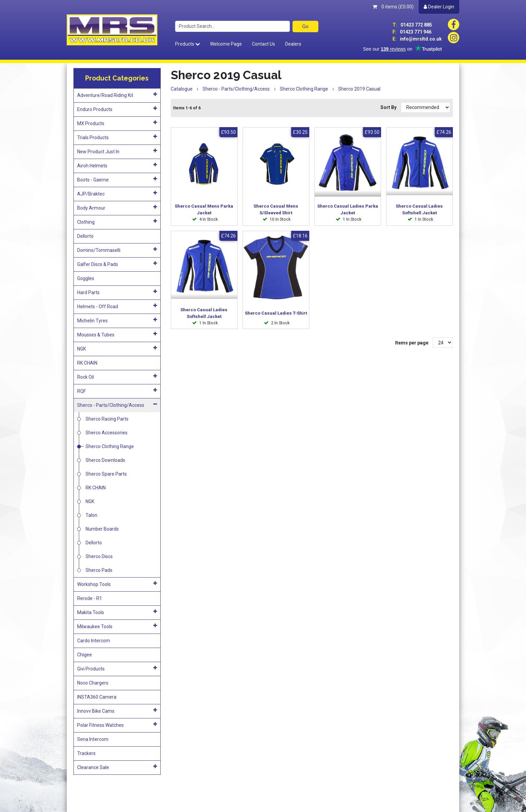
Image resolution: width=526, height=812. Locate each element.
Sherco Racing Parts (107, 419)
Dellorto (85, 236)
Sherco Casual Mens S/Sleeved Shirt (276, 209)
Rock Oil (117, 377)
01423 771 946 (412, 32)
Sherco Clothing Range (110, 446)
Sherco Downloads (105, 460)
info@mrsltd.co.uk (417, 39)
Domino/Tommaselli (117, 250)
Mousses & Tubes (117, 334)
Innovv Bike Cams (117, 711)
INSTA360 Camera (97, 697)
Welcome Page (226, 44)
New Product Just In (117, 151)
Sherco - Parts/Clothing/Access (117, 405)
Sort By (389, 107)
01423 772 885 (412, 25)
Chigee (85, 655)
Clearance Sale (117, 767)
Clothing (117, 222)
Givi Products (117, 668)
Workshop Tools (117, 584)
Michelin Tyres (117, 320)
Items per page (412, 343)
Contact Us (264, 44)
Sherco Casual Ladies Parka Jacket (348, 209)
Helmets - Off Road (117, 306)
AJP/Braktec (117, 194)
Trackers (86, 753)
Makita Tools (117, 612)
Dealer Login (439, 7)
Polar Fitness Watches (117, 725)
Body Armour (117, 208)
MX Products (117, 123)
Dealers (293, 44)
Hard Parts (117, 292)
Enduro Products (117, 109)
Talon (91, 515)
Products (188, 44)
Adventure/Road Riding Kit (117, 95)
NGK (117, 348)
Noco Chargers (93, 683)
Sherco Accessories (107, 433)
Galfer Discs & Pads (117, 264)
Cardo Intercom (94, 641)
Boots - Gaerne (117, 179)
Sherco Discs (99, 556)
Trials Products (117, 137)
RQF (117, 391)
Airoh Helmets (117, 165)
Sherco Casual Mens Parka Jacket (204, 209)
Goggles (86, 278)
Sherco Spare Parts (106, 474)
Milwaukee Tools (117, 626)
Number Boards (102, 529)
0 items (393, 7)
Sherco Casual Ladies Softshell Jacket (419, 209)
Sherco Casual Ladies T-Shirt (276, 313)
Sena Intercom (93, 739)
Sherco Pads (99, 570)
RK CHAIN (87, 363)
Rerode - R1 (90, 598)
